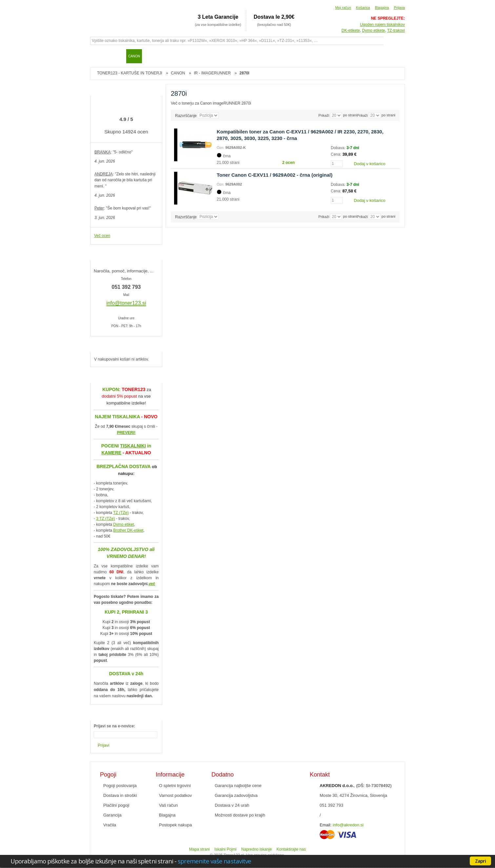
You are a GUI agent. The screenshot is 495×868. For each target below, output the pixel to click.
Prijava (399, 8)
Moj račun (343, 8)
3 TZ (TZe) (105, 519)
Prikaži (362, 115)
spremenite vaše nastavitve (214, 861)
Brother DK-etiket (128, 530)
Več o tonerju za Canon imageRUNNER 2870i (211, 103)
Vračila (110, 825)
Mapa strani (199, 849)
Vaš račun (168, 805)
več (152, 584)
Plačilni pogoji (116, 805)
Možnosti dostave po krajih (240, 815)
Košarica (363, 8)
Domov (98, 56)
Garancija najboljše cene (238, 786)
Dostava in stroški (120, 795)
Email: (326, 825)
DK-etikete (351, 30)
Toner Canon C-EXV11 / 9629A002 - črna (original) (275, 175)
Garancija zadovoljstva (236, 795)
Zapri (480, 861)
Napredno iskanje (257, 849)
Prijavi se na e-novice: (114, 726)
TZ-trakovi (396, 30)
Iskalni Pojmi (225, 849)
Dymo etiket (123, 524)
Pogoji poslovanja (120, 786)
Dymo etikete (374, 30)
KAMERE (111, 453)
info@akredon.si (348, 825)
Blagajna (382, 8)
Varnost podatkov (175, 795)
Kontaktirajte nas (291, 849)
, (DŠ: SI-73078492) (356, 786)
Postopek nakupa (175, 825)
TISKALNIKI (133, 446)
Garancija (112, 815)
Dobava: (339, 148)
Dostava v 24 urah (232, 805)
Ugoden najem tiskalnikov (382, 25)
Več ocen (102, 236)
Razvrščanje (186, 115)
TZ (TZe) (121, 513)
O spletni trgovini (175, 786)
